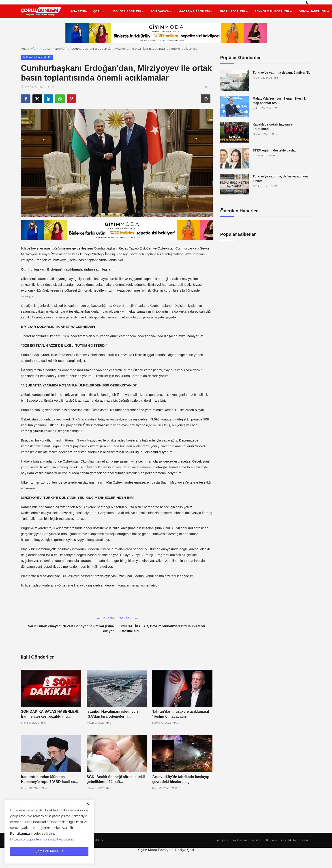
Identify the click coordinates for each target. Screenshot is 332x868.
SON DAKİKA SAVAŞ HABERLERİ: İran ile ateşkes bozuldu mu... (50, 714)
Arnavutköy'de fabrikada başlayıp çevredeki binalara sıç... (181, 779)
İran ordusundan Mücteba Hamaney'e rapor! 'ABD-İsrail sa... (50, 779)
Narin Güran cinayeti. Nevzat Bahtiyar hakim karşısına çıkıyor (71, 628)
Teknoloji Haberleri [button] (273, 11)
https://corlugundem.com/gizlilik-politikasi (42, 839)
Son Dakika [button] (161, 11)
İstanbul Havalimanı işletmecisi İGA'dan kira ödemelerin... (113, 714)
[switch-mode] (308, 2)
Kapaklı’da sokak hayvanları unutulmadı (274, 127)
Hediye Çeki (184, 850)
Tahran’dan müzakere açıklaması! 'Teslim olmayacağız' (181, 714)
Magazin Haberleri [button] (196, 11)
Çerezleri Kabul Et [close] (49, 851)
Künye (271, 840)
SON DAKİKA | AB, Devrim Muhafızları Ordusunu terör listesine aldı (163, 628)
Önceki (105, 618)
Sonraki (129, 618)
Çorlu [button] (100, 11)
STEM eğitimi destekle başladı (275, 150)
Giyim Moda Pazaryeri (155, 850)
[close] (88, 804)
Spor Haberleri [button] (234, 11)
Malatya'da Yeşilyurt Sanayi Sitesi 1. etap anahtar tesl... (280, 101)
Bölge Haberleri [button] (129, 11)
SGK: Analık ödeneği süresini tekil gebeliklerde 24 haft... (116, 779)
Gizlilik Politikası (294, 840)
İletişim (221, 840)
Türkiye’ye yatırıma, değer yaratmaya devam (280, 179)
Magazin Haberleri (53, 49)
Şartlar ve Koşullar (246, 840)
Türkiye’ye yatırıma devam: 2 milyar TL (282, 73)
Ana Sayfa (79, 11)
